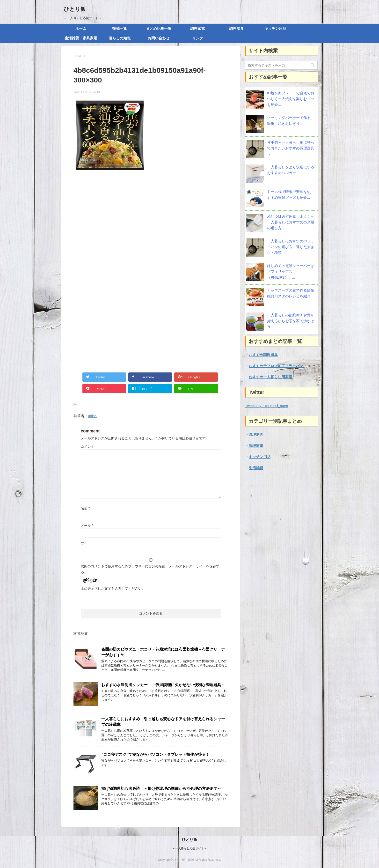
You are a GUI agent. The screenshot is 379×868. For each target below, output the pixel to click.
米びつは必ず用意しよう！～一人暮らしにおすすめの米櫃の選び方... (291, 222)
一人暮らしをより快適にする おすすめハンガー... (291, 170)
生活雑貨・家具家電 (81, 38)
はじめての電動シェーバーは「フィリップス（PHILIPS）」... (291, 271)
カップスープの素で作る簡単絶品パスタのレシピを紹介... (291, 293)
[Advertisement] (151, 228)
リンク (198, 38)
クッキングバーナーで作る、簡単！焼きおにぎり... (291, 121)
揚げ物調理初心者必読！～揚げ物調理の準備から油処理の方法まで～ (161, 789)
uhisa (92, 416)
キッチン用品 (275, 28)
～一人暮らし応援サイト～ (189, 848)
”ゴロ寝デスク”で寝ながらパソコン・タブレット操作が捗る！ (155, 754)
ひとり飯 (75, 9)
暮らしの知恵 (120, 38)
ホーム (81, 28)
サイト (86, 543)
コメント (87, 446)
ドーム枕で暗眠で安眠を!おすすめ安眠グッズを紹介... (289, 195)
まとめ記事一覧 (159, 28)
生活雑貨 (256, 468)
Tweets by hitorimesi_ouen (267, 406)
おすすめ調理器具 (263, 355)
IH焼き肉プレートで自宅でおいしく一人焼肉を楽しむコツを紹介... (291, 99)
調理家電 (197, 28)
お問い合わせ (159, 38)
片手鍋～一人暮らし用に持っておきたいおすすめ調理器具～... (291, 148)
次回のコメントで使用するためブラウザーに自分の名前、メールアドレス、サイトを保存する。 (150, 569)
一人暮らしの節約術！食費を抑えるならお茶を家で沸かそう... (291, 321)
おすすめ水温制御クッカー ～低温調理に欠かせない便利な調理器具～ (163, 685)
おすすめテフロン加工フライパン (276, 366)
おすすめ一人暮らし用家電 (270, 377)
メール (87, 526)
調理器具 (236, 28)
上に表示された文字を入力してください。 (113, 588)
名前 (85, 508)
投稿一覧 (120, 28)
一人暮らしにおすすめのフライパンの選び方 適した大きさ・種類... (291, 247)
